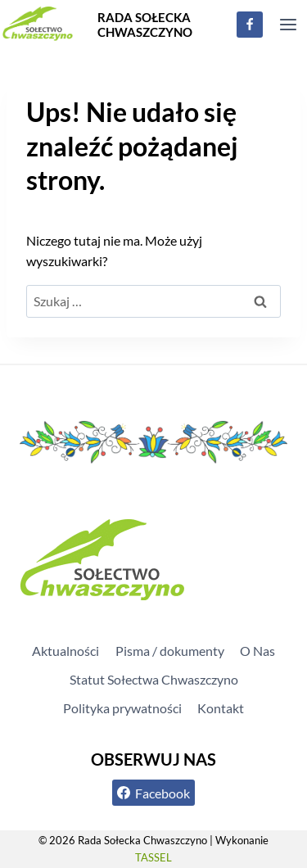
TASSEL (153, 857)
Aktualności (65, 651)
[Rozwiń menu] (288, 24)
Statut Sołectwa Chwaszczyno (154, 679)
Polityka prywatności (122, 708)
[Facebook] (250, 25)
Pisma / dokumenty (170, 651)
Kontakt (221, 708)
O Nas (257, 651)
